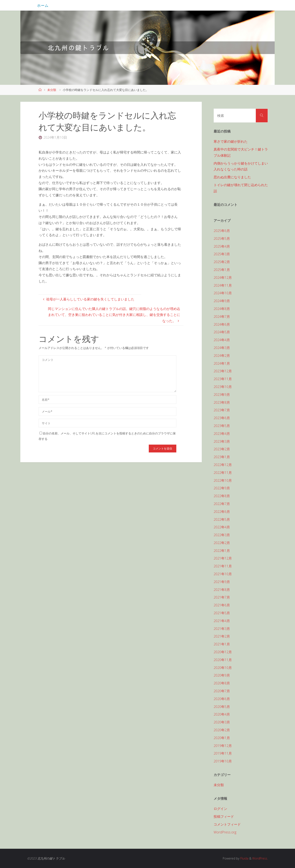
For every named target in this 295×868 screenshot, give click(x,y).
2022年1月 (222, 551)
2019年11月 (223, 753)
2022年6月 (222, 512)
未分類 (52, 90)
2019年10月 (223, 761)
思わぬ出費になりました (232, 177)
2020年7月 (222, 691)
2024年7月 (222, 317)
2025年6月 (222, 231)
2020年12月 (223, 652)
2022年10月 (223, 480)
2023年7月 (222, 410)
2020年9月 (222, 675)
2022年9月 (222, 488)
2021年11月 (223, 566)
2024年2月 (222, 356)
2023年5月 (222, 426)
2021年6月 (222, 605)
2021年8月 (222, 590)
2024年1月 (222, 363)
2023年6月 (222, 418)
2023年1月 (222, 457)
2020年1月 (222, 738)
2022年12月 (223, 465)
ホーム (43, 5)
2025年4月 (222, 246)
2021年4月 (222, 621)
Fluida (243, 858)
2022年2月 (222, 543)
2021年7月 (222, 597)
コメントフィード (227, 824)
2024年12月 (223, 278)
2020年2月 (222, 730)
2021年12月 (223, 558)
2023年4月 (222, 434)
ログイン (220, 809)
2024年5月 (222, 332)
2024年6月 (222, 324)
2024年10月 (223, 293)
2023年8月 (222, 402)
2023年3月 (222, 441)
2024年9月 (222, 301)
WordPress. (260, 858)
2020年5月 (222, 707)
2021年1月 (222, 644)
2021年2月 (222, 636)
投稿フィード (224, 816)
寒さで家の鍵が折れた (231, 141)
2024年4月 (222, 340)
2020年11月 (223, 660)
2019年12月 (223, 746)
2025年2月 (222, 262)
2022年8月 (222, 496)
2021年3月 (222, 629)
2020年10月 (223, 668)
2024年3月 (222, 348)
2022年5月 (222, 519)
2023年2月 (222, 449)
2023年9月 (222, 395)
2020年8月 (222, 683)
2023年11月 (223, 379)
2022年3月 (222, 535)
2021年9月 (222, 582)
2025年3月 (222, 254)
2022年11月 (223, 473)
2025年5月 (222, 239)
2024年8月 (222, 309)
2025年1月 (222, 270)
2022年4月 (222, 527)
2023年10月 (223, 387)
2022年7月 (222, 504)
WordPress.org (225, 832)
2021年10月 (223, 574)
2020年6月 (222, 699)
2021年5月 (222, 613)
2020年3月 (222, 722)
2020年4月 (222, 714)
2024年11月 (223, 285)
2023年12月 (223, 371)
